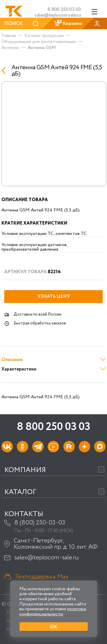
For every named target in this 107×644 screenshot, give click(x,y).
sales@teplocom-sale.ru (58, 15)
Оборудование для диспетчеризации (39, 42)
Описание (12, 360)
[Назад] (5, 71)
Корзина (68, 23)
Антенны (10, 48)
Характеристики (19, 369)
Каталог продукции (44, 36)
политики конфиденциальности (53, 612)
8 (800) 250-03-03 (40, 523)
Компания (25, 470)
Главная (9, 36)
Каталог (20, 492)
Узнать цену (54, 297)
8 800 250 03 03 (53, 427)
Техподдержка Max (42, 577)
